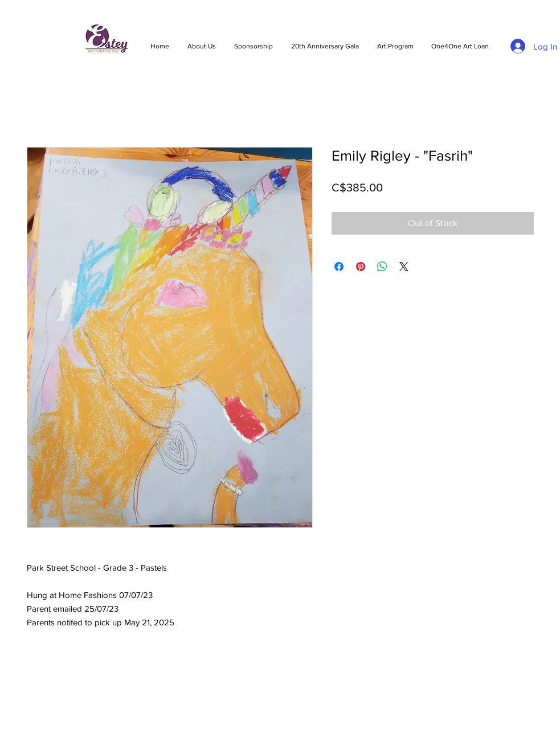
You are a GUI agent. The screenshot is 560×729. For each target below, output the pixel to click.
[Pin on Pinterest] (361, 267)
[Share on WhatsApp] (382, 267)
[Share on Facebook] (339, 267)
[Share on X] (404, 267)
